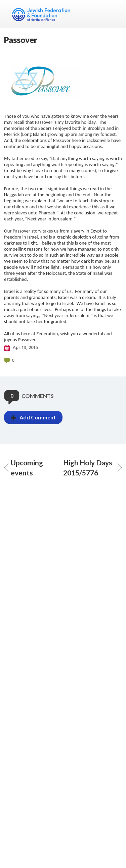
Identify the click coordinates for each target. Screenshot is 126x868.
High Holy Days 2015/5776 (93, 468)
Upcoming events (24, 468)
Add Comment (33, 417)
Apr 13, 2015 (21, 348)
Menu (114, 14)
